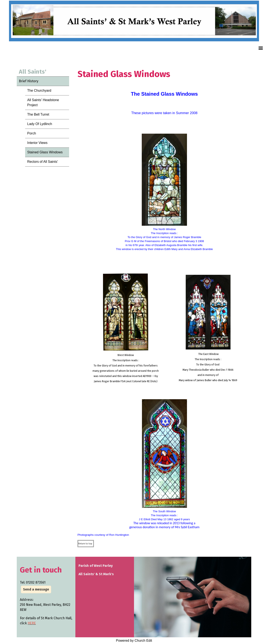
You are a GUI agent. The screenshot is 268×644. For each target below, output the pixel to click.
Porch (32, 133)
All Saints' (33, 72)
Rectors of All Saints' (43, 162)
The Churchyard (39, 91)
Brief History (29, 81)
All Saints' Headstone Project (43, 102)
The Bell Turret (38, 114)
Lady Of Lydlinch (40, 124)
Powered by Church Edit (134, 641)
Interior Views (37, 143)
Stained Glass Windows (45, 152)
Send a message (36, 589)
